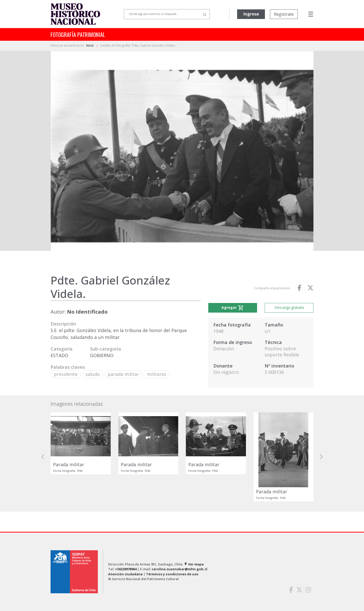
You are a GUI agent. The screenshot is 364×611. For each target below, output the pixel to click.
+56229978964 (126, 569)
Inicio (90, 45)
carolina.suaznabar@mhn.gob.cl (179, 569)
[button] (43, 457)
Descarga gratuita (289, 307)
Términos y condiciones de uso (172, 574)
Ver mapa (194, 564)
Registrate (284, 14)
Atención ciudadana (125, 574)
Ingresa (251, 14)
